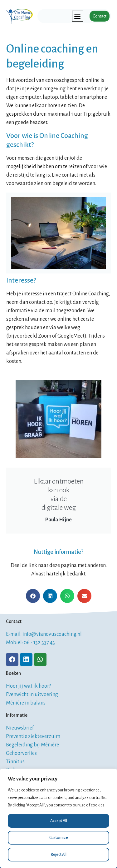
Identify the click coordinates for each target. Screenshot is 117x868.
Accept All (59, 821)
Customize (59, 838)
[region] (58, 818)
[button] (78, 16)
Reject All (59, 855)
